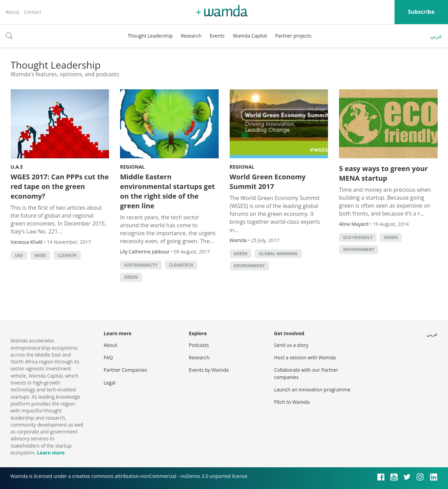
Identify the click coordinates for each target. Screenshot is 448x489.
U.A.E (17, 167)
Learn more (51, 453)
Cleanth (67, 255)
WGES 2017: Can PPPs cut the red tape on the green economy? (60, 186)
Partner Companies (126, 370)
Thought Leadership (150, 36)
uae (19, 255)
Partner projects (293, 36)
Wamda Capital (250, 36)
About (12, 12)
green (131, 277)
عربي (436, 36)
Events (217, 36)
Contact (32, 12)
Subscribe (421, 12)
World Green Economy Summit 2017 (268, 182)
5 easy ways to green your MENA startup (383, 173)
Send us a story (291, 345)
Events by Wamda (209, 370)
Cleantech (181, 265)
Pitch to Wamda (292, 402)
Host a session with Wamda (305, 357)
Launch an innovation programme (312, 390)
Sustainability (141, 265)
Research (191, 36)
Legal (110, 383)
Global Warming (278, 254)
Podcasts (199, 345)
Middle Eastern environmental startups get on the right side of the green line (167, 191)
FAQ (108, 357)
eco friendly (358, 237)
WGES (40, 255)
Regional (132, 167)
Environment (249, 266)
